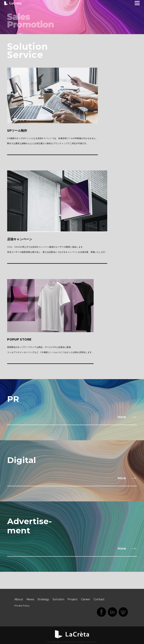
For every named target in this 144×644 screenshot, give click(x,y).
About (19, 599)
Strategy (43, 599)
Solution (58, 599)
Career (86, 599)
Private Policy (22, 606)
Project (73, 599)
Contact (99, 599)
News (30, 599)
